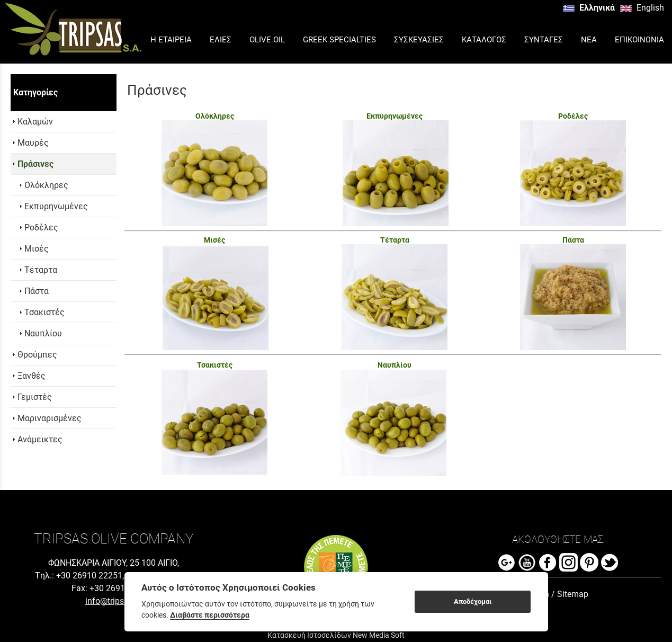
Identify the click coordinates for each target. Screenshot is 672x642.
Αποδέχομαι (473, 601)
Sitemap (573, 594)
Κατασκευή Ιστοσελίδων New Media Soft (336, 635)
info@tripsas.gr (114, 601)
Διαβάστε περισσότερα (210, 615)
